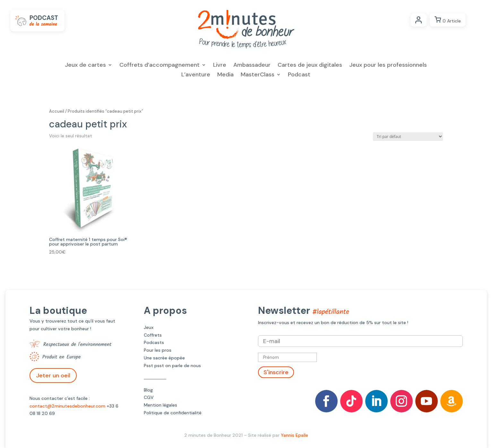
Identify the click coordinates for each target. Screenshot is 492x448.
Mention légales (160, 405)
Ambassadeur (252, 66)
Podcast (299, 75)
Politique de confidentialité (173, 413)
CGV (149, 397)
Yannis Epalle (294, 435)
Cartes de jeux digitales (310, 66)
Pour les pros (158, 350)
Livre (220, 66)
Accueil (57, 111)
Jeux (149, 327)
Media (225, 75)
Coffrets (153, 335)
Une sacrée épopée (164, 358)
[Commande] (408, 137)
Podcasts (154, 342)
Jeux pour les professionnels (388, 66)
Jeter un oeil (53, 375)
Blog (148, 390)
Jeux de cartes (85, 66)
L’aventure (196, 75)
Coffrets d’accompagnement (160, 66)
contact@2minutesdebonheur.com (67, 406)
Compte (419, 20)
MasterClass (258, 75)
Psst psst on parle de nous (172, 366)
